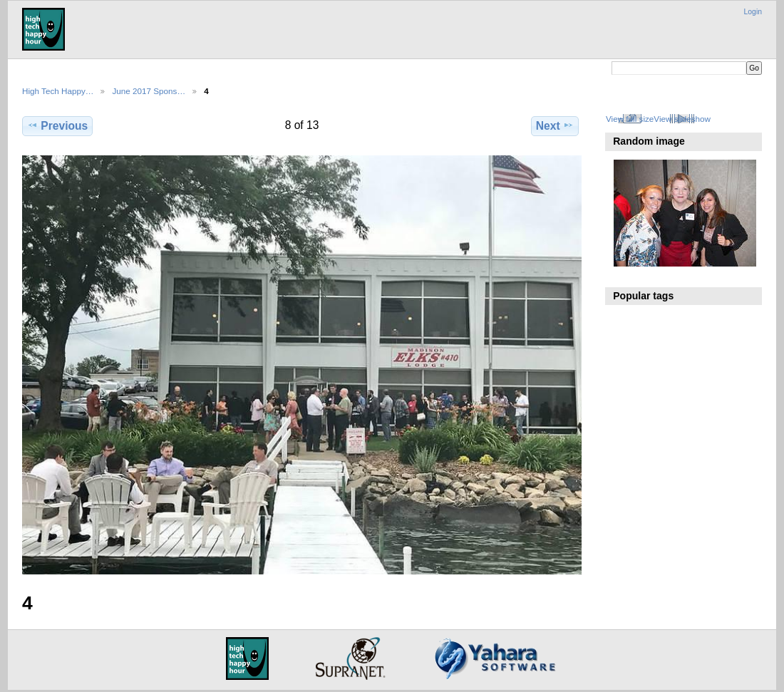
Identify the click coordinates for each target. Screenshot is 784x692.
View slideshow (682, 119)
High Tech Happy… (58, 91)
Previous (57, 125)
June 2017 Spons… (149, 91)
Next (555, 125)
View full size (630, 119)
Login (753, 12)
